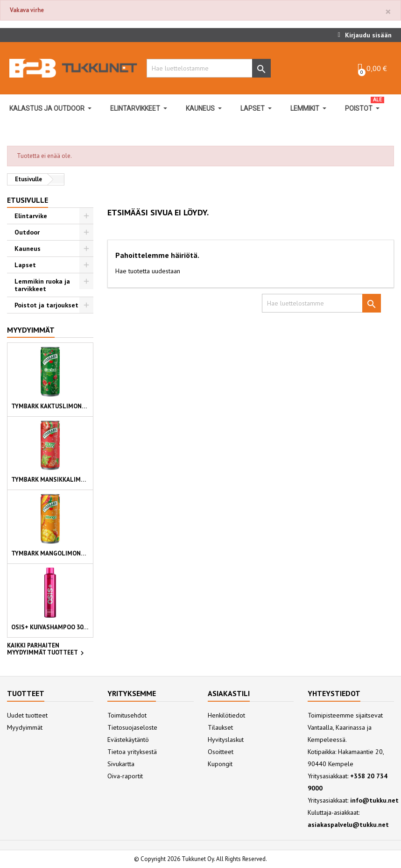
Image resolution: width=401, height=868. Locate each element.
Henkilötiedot (226, 715)
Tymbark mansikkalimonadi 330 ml (50, 480)
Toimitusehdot (127, 715)
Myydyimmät (31, 330)
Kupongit (220, 764)
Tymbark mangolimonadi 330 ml (50, 553)
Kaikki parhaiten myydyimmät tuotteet (47, 650)
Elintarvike (31, 216)
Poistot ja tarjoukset (46, 305)
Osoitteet (221, 752)
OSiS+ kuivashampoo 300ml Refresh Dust (50, 627)
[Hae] (206, 68)
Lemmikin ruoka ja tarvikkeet (42, 285)
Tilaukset (220, 727)
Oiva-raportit (125, 776)
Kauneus (28, 249)
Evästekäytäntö (128, 740)
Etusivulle (28, 200)
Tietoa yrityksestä (132, 752)
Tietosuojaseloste (132, 727)
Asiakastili (229, 693)
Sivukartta (121, 764)
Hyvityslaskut (226, 740)
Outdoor (27, 232)
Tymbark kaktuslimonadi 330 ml (50, 406)
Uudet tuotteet (27, 715)
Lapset (25, 265)
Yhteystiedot (334, 693)
